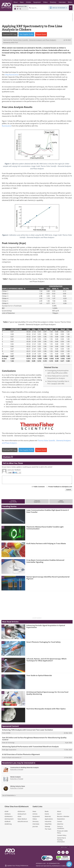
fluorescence (7, 126)
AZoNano (8, 814)
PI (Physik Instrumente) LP (13, 757)
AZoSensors (21, 811)
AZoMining (8, 824)
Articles (35, 814)
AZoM (6, 811)
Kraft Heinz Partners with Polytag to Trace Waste (46, 543)
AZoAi (19, 816)
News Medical (22, 819)
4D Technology (10, 743)
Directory (36, 821)
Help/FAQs (48, 824)
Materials (48, 816)
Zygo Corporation (11, 750)
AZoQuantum (22, 814)
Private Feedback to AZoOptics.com (60, 487)
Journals (35, 826)
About (59, 811)
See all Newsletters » (9, 795)
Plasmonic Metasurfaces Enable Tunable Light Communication (45, 528)
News (34, 811)
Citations (8, 457)
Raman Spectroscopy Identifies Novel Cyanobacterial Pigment (48, 578)
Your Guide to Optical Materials (39, 675)
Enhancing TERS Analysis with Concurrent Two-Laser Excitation (28, 730)
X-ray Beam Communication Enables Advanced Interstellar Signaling (45, 561)
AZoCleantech (9, 819)
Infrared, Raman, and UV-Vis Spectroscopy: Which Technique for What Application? (46, 660)
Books (47, 811)
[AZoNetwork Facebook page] (18, 9)
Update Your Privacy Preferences (17, 866)
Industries (48, 821)
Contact (60, 821)
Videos (35, 819)
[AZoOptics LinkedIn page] (15, 9)
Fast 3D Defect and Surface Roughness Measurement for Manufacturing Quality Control (34, 739)
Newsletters (61, 819)
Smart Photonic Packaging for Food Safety (44, 642)
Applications (49, 819)
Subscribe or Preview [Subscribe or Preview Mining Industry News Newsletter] (17, 788)
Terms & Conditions (61, 827)
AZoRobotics (9, 816)
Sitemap (47, 826)
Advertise (60, 824)
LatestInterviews (61, 501)
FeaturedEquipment (37, 501)
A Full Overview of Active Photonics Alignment (21, 754)
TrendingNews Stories (13, 501)
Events (47, 814)
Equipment (36, 816)
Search (59, 814)
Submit (69, 490)
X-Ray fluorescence (12, 75)
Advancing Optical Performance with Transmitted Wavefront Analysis (30, 747)
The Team (48, 829)
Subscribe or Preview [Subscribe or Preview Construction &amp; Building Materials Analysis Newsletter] (17, 769)
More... (70, 2)
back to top (64, 847)
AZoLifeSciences (23, 821)
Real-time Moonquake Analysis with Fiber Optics (46, 709)
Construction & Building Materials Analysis (24, 767)
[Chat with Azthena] (69, 864)
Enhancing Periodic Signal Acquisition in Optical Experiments (46, 626)
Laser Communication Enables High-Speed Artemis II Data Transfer (48, 511)
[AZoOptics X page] (20, 9)
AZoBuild (8, 821)
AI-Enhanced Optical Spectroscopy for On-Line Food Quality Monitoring (47, 693)
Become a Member (63, 816)
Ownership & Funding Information (61, 840)
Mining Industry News (18, 786)
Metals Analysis (15, 777)
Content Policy (62, 835)
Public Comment (39, 487)
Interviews (36, 824)
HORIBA (8, 733)
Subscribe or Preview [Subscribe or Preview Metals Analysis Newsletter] (17, 779)
